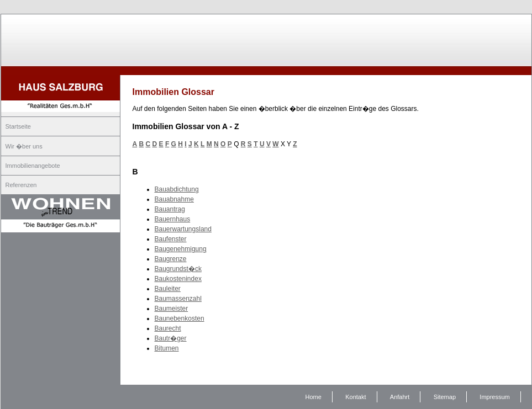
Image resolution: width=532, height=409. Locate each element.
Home (314, 397)
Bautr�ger (171, 338)
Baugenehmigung (181, 249)
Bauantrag (170, 209)
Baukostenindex (178, 279)
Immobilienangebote (33, 166)
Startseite (18, 126)
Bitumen (167, 348)
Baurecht (168, 328)
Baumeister (172, 309)
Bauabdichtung (177, 189)
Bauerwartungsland (183, 229)
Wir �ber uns (24, 146)
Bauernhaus (173, 219)
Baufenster (171, 239)
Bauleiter (168, 289)
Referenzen (21, 185)
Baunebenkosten (180, 318)
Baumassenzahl (178, 299)
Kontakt (355, 397)
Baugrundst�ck (178, 269)
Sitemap (445, 397)
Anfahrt (400, 397)
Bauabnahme (174, 199)
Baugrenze (171, 259)
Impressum (494, 397)
